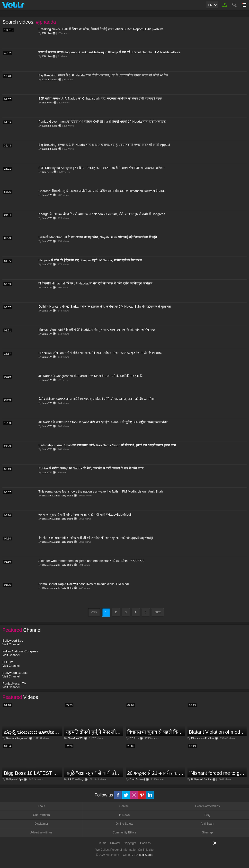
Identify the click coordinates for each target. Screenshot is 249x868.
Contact (124, 806)
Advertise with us (41, 832)
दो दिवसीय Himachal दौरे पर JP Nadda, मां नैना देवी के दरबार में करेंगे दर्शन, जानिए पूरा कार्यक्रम (95, 283)
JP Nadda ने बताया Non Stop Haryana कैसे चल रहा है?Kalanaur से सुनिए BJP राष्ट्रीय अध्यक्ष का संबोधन (103, 422)
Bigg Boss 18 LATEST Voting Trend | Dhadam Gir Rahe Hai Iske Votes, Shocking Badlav (32, 773)
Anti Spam (207, 824)
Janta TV (47, 195)
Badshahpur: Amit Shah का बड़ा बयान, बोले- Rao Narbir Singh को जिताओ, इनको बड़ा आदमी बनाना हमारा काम (107, 445)
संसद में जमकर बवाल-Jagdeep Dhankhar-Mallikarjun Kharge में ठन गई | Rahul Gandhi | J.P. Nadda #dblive (109, 52)
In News (124, 815)
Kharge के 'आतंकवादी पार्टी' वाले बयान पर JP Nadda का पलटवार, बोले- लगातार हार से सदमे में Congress (102, 214)
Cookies (145, 843)
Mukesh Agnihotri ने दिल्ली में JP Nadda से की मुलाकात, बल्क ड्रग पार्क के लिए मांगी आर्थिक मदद (97, 330)
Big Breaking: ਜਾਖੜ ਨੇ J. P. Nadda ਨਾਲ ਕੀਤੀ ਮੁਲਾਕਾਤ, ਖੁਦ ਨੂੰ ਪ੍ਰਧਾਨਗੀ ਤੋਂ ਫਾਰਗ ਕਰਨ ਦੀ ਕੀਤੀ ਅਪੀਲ (103, 75)
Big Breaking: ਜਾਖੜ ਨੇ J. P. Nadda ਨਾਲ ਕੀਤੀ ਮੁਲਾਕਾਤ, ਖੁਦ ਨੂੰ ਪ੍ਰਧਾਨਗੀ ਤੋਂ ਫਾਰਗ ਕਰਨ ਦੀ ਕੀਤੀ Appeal (104, 145)
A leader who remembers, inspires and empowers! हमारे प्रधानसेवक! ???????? (91, 561)
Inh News (47, 102)
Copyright (130, 843)
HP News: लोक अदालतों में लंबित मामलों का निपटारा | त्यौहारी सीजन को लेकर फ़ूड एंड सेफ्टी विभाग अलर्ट (100, 353)
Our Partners (41, 815)
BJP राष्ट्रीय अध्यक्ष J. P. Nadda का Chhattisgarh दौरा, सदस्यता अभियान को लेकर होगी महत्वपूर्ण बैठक (100, 98)
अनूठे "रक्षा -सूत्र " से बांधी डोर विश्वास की (94, 773)
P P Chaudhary (76, 779)
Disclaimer (41, 824)
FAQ (207, 815)
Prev (94, 612)
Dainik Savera (50, 79)
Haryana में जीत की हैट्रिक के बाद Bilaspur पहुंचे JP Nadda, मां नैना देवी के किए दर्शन (90, 260)
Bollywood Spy (15, 779)
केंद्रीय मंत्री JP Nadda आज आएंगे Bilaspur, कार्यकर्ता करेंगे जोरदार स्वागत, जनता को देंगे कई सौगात (97, 399)
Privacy (115, 843)
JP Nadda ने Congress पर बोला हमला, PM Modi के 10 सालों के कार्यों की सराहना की (90, 376)
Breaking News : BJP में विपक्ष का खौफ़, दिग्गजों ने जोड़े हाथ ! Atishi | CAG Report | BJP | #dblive (101, 29)
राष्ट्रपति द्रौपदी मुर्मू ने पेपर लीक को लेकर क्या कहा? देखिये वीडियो (94, 732)
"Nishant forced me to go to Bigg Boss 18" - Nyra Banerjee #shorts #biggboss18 (217, 773)
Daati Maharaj (137, 779)
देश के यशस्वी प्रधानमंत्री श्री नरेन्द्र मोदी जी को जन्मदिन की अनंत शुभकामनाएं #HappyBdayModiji (96, 538)
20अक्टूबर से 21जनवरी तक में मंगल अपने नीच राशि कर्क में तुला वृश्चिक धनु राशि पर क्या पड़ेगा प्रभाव (156, 773)
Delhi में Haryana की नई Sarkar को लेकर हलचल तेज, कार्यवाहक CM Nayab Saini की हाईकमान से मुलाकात (105, 306)
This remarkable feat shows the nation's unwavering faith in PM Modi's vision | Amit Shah (101, 491)
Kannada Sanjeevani (17, 738)
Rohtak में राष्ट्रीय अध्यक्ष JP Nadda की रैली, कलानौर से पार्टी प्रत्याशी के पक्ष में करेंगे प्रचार (91, 468)
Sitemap (207, 832)
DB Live (47, 33)
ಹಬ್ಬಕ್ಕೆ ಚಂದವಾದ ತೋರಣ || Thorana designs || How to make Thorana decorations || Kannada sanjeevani (32, 732)
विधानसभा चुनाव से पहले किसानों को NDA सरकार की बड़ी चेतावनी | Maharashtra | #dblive (156, 732)
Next (158, 612)
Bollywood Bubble (201, 779)
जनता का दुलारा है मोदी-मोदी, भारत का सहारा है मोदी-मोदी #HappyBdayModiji (85, 515)
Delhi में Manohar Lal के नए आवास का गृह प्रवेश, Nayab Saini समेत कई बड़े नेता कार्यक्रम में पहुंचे (98, 237)
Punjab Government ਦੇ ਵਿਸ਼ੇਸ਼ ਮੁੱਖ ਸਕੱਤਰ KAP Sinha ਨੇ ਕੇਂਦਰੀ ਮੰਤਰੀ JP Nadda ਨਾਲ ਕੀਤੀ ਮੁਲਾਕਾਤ (102, 122)
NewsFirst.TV (76, 738)
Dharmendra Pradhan (203, 738)
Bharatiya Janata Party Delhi (58, 495)
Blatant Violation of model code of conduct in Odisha (217, 732)
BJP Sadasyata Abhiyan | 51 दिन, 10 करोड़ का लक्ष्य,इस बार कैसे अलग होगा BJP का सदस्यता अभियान (102, 168)
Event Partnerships (207, 806)
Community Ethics (124, 832)
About (41, 806)
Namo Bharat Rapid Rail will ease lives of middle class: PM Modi (84, 584)
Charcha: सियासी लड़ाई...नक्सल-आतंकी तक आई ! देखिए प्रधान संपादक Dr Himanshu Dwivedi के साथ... (102, 191)
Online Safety (124, 824)
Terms (102, 843)
